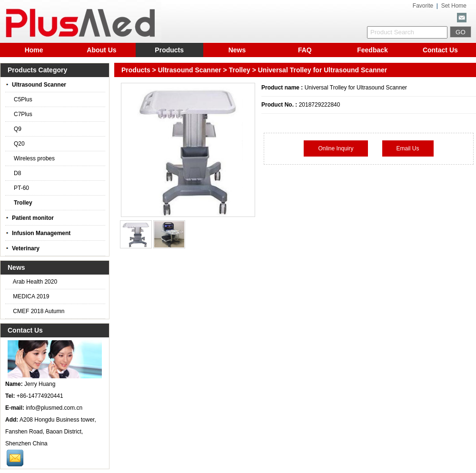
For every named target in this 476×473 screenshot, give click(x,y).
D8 (15, 173)
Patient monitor (30, 218)
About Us (101, 50)
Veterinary (22, 248)
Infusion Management (38, 233)
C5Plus (21, 99)
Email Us (408, 148)
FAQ (305, 50)
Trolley (240, 70)
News (237, 50)
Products (169, 50)
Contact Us (440, 50)
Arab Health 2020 (34, 282)
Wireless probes (32, 158)
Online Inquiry (336, 148)
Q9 (16, 129)
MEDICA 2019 (30, 296)
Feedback (372, 50)
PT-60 (20, 188)
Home (34, 50)
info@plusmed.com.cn (54, 408)
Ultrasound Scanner (190, 70)
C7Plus (21, 114)
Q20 (17, 144)
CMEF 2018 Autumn (38, 311)
